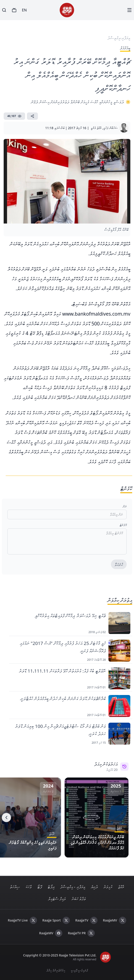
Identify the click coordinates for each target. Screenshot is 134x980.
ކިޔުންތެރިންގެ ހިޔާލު (56, 970)
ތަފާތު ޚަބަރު (79, 899)
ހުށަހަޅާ (119, 565)
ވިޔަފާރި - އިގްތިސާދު (73, 887)
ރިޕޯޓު (51, 887)
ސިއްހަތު (15, 887)
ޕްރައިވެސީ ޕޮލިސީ (79, 970)
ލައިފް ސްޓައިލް (57, 899)
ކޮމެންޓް (123, 525)
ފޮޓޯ (40, 887)
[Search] (4, 10)
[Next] (6, 818)
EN (24, 10)
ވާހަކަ (29, 887)
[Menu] (129, 10)
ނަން (125, 506)
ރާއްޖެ (121, 887)
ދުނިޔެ (94, 887)
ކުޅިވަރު (108, 887)
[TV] (14, 10)
